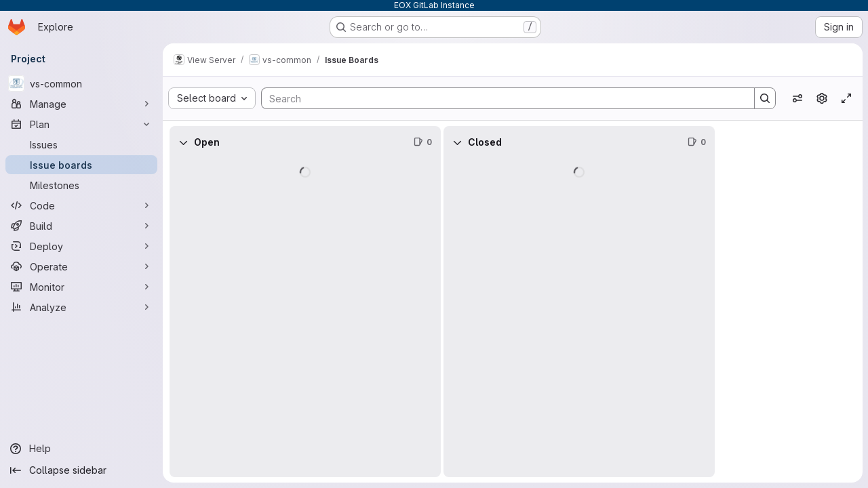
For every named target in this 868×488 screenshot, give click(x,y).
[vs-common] (81, 83)
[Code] (81, 205)
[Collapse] (183, 142)
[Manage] (81, 104)
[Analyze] (81, 307)
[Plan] (81, 124)
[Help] (81, 449)
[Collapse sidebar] (81, 470)
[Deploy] (81, 246)
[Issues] (81, 144)
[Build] (81, 226)
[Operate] (81, 266)
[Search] (501, 98)
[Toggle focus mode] (846, 98)
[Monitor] (81, 287)
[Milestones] (81, 185)
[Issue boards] (81, 165)
